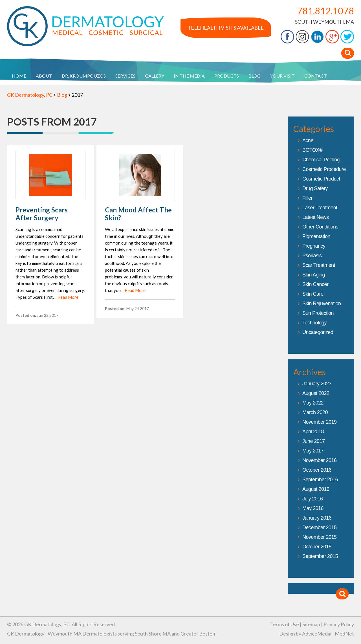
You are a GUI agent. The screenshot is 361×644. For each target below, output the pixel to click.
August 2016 (316, 489)
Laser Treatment (320, 208)
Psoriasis (312, 256)
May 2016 (313, 508)
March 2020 (315, 412)
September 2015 (320, 556)
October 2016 (317, 470)
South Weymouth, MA (324, 22)
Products (227, 76)
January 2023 (317, 384)
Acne (308, 140)
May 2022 (313, 403)
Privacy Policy (339, 624)
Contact (316, 76)
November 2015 (320, 537)
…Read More (66, 297)
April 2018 (313, 432)
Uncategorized (318, 332)
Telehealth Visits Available (226, 28)
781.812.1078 (325, 11)
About (44, 76)
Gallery (155, 76)
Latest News (316, 217)
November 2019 (320, 422)
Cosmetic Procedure (324, 169)
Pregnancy (314, 246)
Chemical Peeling (321, 160)
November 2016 (320, 460)
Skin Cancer (315, 284)
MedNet (344, 634)
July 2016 (313, 499)
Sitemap (311, 624)
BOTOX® (313, 150)
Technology (314, 323)
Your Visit (282, 76)
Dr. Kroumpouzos (84, 76)
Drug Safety (315, 188)
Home (19, 76)
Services (125, 76)
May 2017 (313, 451)
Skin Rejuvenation (322, 304)
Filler (307, 198)
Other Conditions (320, 227)
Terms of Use (285, 624)
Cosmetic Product (321, 179)
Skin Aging (314, 275)
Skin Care (313, 294)
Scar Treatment (319, 265)
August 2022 (316, 393)
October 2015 (317, 547)
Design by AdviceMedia (305, 634)
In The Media (189, 76)
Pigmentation (316, 236)
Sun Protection (318, 313)
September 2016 (320, 480)
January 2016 (317, 518)
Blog (255, 76)
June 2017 (314, 441)
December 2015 (320, 527)
